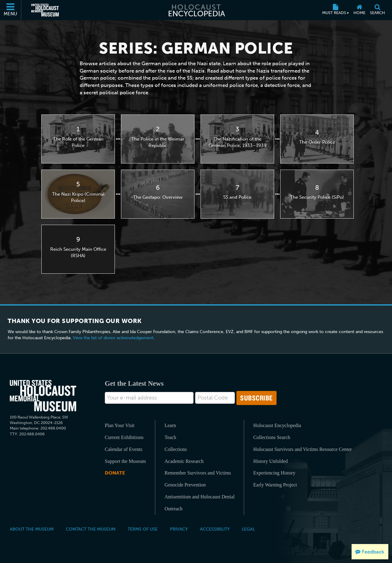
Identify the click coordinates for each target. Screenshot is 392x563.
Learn (170, 425)
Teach (170, 437)
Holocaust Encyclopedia (277, 425)
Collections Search (272, 437)
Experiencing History (274, 473)
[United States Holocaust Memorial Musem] (43, 396)
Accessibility (215, 529)
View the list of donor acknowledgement (113, 338)
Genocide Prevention (185, 485)
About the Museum (32, 529)
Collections (176, 449)
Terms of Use (143, 529)
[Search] (377, 10)
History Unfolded (270, 461)
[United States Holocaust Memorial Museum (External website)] (45, 10)
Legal (248, 529)
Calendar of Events (124, 449)
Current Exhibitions (124, 437)
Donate (115, 473)
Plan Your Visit (120, 425)
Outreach (173, 509)
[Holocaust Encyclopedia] (196, 10)
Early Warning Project (275, 485)
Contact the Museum (91, 529)
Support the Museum (125, 461)
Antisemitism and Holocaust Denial (200, 497)
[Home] (359, 10)
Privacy (179, 529)
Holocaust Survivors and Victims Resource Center (303, 449)
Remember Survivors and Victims (198, 473)
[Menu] (11, 10)
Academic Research (184, 461)
